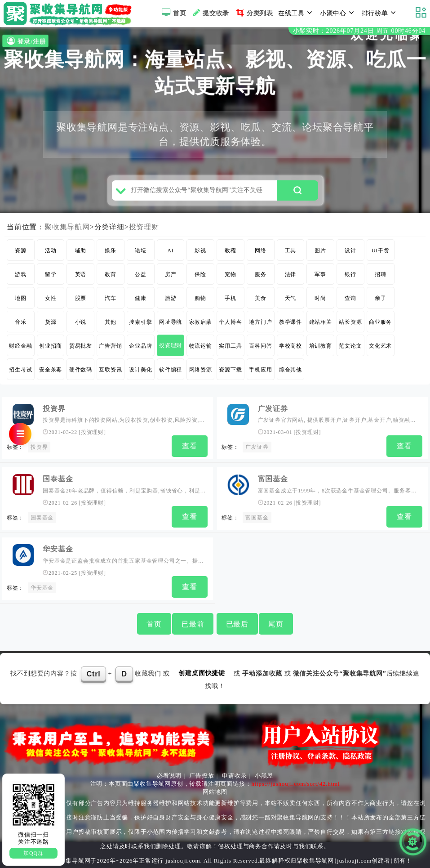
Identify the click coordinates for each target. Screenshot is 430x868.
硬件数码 (81, 372)
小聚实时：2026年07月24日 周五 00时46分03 (359, 31)
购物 (200, 301)
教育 (111, 277)
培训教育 (321, 349)
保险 (200, 277)
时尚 (320, 301)
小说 (81, 325)
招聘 (381, 277)
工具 (291, 253)
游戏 (21, 277)
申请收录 (234, 776)
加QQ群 (33, 853)
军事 (320, 277)
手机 (231, 301)
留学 (51, 277)
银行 (350, 277)
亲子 (381, 301)
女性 (51, 301)
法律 (291, 277)
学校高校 (290, 349)
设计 (350, 253)
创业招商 (51, 349)
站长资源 (350, 325)
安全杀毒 (51, 372)
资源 (21, 253)
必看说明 (169, 776)
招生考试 (20, 372)
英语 (81, 277)
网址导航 (171, 325)
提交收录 (210, 13)
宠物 (231, 277)
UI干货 (381, 253)
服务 (261, 277)
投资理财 (144, 230)
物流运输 (201, 349)
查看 (190, 449)
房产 (171, 277)
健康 (141, 301)
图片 (320, 253)
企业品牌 (140, 349)
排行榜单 (380, 13)
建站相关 (321, 325)
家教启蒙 (201, 325)
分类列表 (254, 13)
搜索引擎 (140, 325)
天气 (291, 301)
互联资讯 (110, 372)
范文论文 (350, 349)
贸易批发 (81, 349)
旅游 (171, 301)
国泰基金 (58, 481)
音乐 (21, 325)
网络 (261, 253)
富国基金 (273, 481)
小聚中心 (338, 13)
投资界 (54, 411)
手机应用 (260, 372)
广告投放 (202, 776)
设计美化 (140, 372)
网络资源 (201, 372)
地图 (21, 301)
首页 (173, 13)
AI (170, 253)
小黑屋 (264, 776)
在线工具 (297, 13)
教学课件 (290, 325)
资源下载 (230, 372)
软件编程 (171, 372)
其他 (111, 325)
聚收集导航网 (67, 230)
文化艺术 (380, 349)
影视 (200, 253)
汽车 (111, 301)
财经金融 (20, 349)
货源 (51, 325)
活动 (51, 253)
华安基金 (58, 550)
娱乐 (111, 253)
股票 (81, 301)
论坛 (141, 253)
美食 (261, 301)
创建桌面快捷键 (202, 673)
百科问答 (260, 349)
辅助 (81, 253)
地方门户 (260, 325)
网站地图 (215, 792)
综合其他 (290, 372)
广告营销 (110, 349)
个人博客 (230, 325)
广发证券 (273, 411)
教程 (231, 253)
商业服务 (380, 325)
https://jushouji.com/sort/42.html (295, 784)
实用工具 (230, 349)
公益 (141, 277)
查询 (350, 301)
